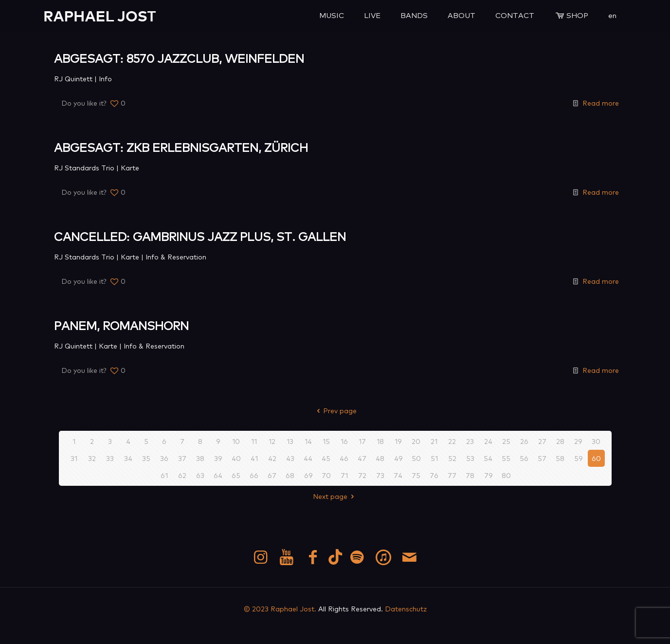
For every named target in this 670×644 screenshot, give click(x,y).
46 (344, 458)
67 (272, 475)
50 (416, 458)
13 (290, 441)
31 (74, 458)
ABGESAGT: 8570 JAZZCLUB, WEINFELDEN (179, 58)
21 (434, 441)
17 (362, 441)
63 (200, 475)
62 (182, 475)
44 (308, 458)
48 (380, 458)
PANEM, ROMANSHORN (121, 325)
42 (272, 458)
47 (362, 458)
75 (416, 475)
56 (524, 458)
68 (290, 475)
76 (434, 475)
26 (524, 441)
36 (164, 458)
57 (542, 458)
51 (434, 458)
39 (218, 458)
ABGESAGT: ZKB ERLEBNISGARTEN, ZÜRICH (181, 147)
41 (254, 458)
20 (416, 441)
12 (272, 441)
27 (542, 441)
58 (560, 458)
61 (164, 475)
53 (470, 458)
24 (488, 441)
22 (452, 441)
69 (308, 475)
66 (254, 475)
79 (488, 475)
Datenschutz (406, 608)
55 (506, 458)
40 (236, 458)
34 (128, 458)
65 (236, 475)
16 (344, 441)
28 (560, 441)
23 (470, 441)
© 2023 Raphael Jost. (280, 608)
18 (380, 441)
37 (182, 458)
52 (452, 458)
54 (488, 458)
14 (308, 441)
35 (146, 458)
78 (470, 475)
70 (326, 475)
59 (578, 458)
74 (398, 475)
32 (92, 458)
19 (398, 441)
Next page (335, 496)
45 (326, 458)
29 (578, 441)
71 (344, 475)
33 (110, 458)
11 (254, 441)
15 (326, 441)
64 (218, 475)
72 (362, 475)
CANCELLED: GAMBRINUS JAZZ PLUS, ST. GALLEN (200, 236)
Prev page (335, 410)
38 (200, 458)
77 (452, 475)
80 (506, 475)
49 (398, 458)
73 (380, 475)
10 (236, 441)
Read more (601, 103)
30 (596, 441)
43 (290, 458)
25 (506, 441)
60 (596, 458)
